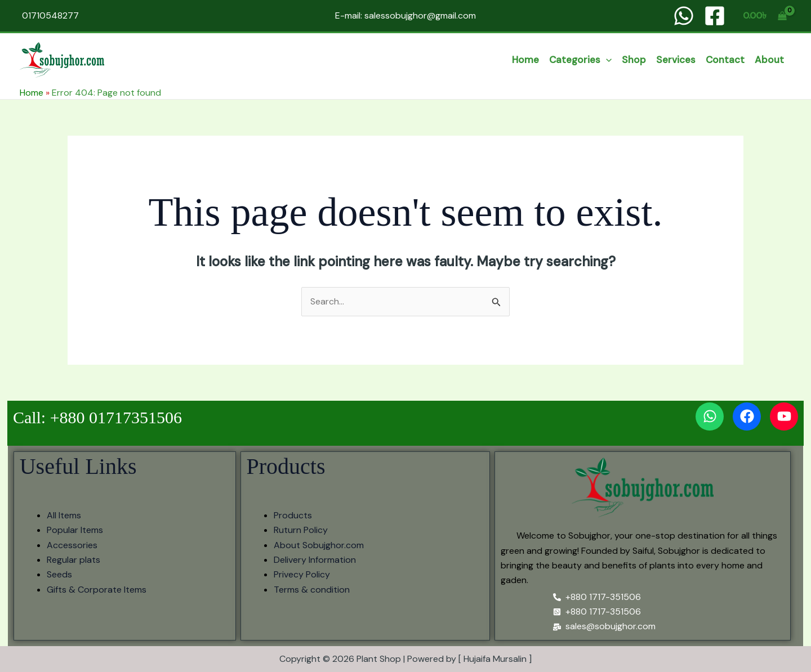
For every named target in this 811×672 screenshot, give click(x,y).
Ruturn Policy (301, 530)
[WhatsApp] (684, 16)
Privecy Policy (302, 574)
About (769, 60)
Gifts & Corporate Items (97, 590)
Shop (634, 60)
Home (525, 60)
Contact (725, 60)
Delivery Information (315, 560)
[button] (606, 60)
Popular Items (75, 530)
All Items (64, 515)
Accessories (72, 545)
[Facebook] (715, 16)
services (676, 60)
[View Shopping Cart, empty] (765, 16)
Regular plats (73, 560)
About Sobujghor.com (319, 545)
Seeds (59, 574)
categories (580, 60)
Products (293, 515)
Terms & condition (312, 590)
